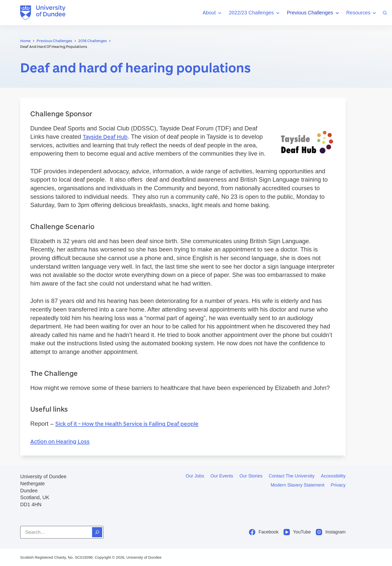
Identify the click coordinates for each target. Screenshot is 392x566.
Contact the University (292, 476)
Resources (362, 13)
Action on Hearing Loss (60, 441)
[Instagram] (331, 532)
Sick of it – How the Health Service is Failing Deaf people (127, 424)
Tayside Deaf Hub (105, 137)
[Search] (385, 13)
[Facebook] (264, 532)
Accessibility (333, 476)
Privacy (338, 485)
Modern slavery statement (298, 485)
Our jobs (195, 476)
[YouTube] (297, 532)
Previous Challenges (313, 13)
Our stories (251, 476)
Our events (222, 476)
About (213, 13)
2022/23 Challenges (255, 13)
